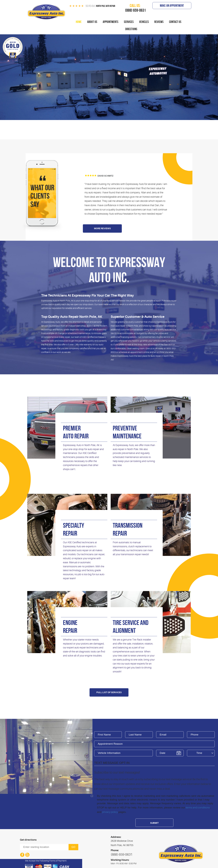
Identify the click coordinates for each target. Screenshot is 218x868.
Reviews (159, 22)
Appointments (111, 22)
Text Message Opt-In (112, 763)
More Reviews (102, 228)
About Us (92, 22)
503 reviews (91, 6)
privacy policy (110, 812)
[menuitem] (79, 22)
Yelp (27, 855)
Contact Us (175, 22)
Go (73, 847)
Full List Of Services (109, 692)
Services (129, 22)
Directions (131, 29)
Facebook (22, 855)
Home (79, 22)
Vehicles (144, 22)
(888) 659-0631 (122, 855)
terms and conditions (198, 808)
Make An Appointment (172, 6)
